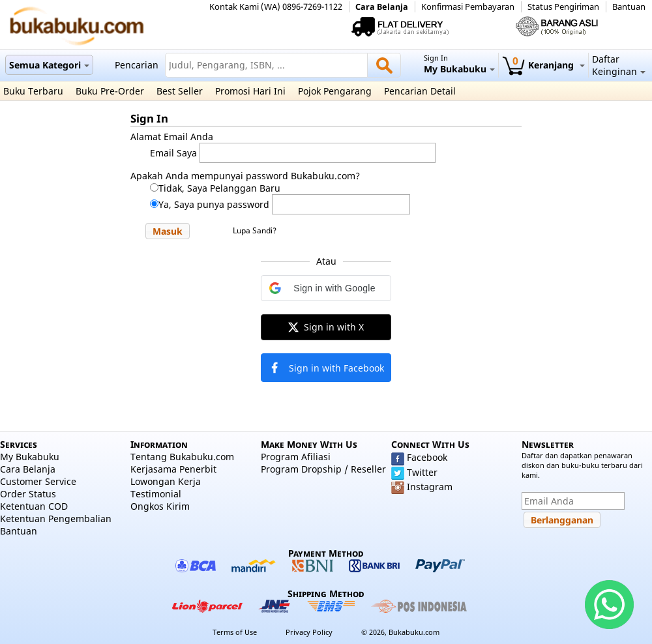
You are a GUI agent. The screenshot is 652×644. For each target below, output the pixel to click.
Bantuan (629, 7)
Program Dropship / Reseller (323, 469)
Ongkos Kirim (160, 506)
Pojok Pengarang (335, 91)
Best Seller (180, 91)
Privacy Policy (309, 632)
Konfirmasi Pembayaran (468, 7)
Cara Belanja (382, 7)
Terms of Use (235, 632)
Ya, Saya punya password (214, 204)
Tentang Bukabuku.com (182, 457)
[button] (168, 231)
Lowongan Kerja (166, 481)
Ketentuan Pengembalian (56, 519)
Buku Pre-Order (110, 91)
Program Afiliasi (296, 457)
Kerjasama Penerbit (173, 469)
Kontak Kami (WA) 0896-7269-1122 (276, 7)
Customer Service (38, 481)
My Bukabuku (30, 457)
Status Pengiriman (563, 7)
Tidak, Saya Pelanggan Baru (219, 188)
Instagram (430, 487)
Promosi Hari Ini (250, 91)
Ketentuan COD (34, 506)
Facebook (427, 457)
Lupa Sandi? (255, 230)
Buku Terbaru (33, 91)
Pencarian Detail (420, 91)
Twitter (422, 472)
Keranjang (543, 65)
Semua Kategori (49, 65)
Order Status (28, 494)
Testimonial (156, 494)
